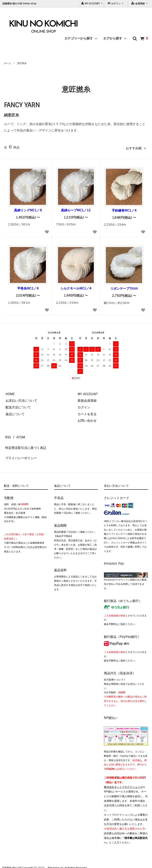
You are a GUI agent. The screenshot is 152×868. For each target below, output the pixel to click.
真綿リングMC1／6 (28, 209)
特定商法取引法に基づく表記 (25, 440)
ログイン (116, 3)
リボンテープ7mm (124, 287)
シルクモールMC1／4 (76, 287)
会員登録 (140, 3)
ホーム (8, 63)
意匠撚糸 (22, 63)
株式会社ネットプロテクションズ (123, 774)
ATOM (17, 434)
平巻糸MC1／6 (28, 287)
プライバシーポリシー (20, 447)
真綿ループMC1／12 (76, 209)
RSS (7, 434)
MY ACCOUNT (92, 3)
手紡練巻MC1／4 (124, 209)
